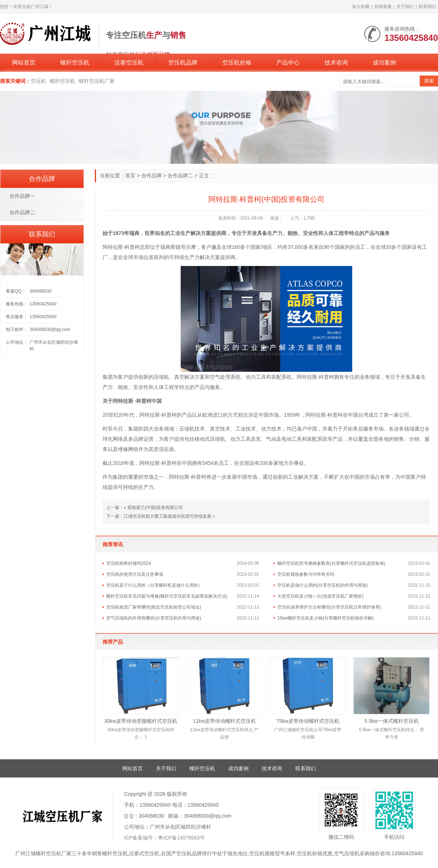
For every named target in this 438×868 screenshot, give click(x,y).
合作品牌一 (22, 196)
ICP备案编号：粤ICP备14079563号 (164, 838)
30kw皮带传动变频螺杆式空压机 (141, 721)
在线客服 (383, 7)
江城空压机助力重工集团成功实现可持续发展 (168, 516)
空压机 (38, 81)
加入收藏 (361, 7)
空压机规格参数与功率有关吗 (306, 574)
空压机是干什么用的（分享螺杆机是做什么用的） (154, 585)
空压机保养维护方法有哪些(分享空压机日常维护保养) (329, 607)
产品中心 (288, 63)
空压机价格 (237, 63)
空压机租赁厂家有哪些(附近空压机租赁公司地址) (154, 607)
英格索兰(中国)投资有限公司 (155, 508)
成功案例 (384, 63)
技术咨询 (336, 63)
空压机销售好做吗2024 (129, 563)
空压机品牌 (183, 63)
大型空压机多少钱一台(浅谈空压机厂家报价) (320, 596)
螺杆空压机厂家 (97, 81)
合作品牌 (151, 175)
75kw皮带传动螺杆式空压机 (308, 721)
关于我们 (405, 7)
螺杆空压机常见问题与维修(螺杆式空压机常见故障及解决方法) (167, 596)
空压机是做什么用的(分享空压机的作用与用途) (323, 585)
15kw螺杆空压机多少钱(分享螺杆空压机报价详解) (326, 618)
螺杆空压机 (75, 63)
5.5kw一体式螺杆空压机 (391, 721)
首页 (130, 175)
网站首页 (24, 63)
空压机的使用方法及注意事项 (135, 574)
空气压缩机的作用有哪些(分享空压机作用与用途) (154, 618)
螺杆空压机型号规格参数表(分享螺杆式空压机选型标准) (331, 563)
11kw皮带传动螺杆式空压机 (224, 721)
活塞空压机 (129, 63)
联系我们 (427, 7)
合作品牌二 (180, 175)
